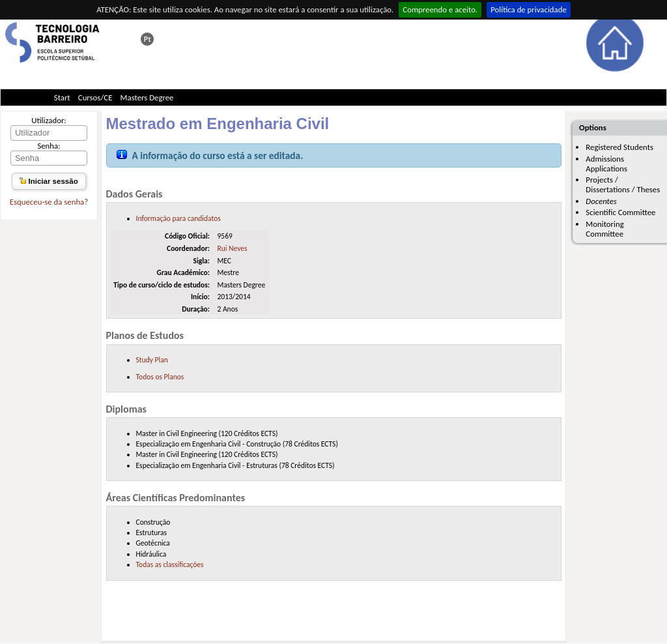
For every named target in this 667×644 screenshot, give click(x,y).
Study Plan (152, 360)
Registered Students (619, 147)
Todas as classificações (170, 564)
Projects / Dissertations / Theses (623, 184)
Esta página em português (147, 39)
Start (62, 97)
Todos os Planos (160, 377)
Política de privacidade (529, 9)
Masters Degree (147, 97)
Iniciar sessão (49, 181)
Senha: (49, 146)
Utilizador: (49, 120)
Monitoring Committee (604, 229)
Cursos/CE (95, 97)
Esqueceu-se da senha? (49, 202)
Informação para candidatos (178, 218)
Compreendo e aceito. (440, 9)
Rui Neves (232, 248)
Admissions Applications (606, 164)
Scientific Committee (620, 212)
